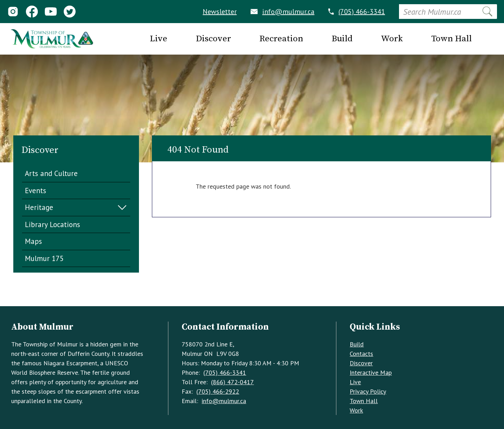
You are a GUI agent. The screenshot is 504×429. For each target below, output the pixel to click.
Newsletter (220, 12)
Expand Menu (122, 208)
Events (36, 191)
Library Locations (52, 224)
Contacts (361, 354)
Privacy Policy (368, 391)
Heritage (39, 207)
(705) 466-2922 (218, 391)
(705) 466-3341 (357, 12)
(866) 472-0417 (232, 382)
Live (355, 382)
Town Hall (364, 401)
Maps (33, 241)
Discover (361, 363)
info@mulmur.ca (282, 12)
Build (357, 344)
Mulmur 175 (44, 258)
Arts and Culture (51, 173)
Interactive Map (371, 372)
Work (356, 410)
